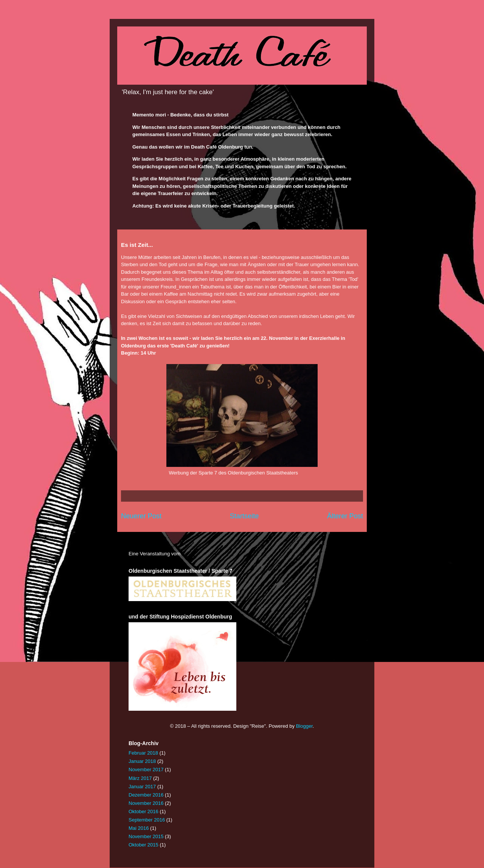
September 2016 (147, 820)
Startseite (244, 516)
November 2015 (146, 836)
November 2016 (146, 803)
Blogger (304, 726)
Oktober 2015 (143, 845)
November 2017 (146, 770)
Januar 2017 (142, 787)
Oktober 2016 (143, 811)
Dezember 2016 (146, 795)
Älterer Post (345, 516)
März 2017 (140, 778)
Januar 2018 (142, 761)
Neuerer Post (141, 516)
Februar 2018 (143, 753)
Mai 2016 (139, 828)
